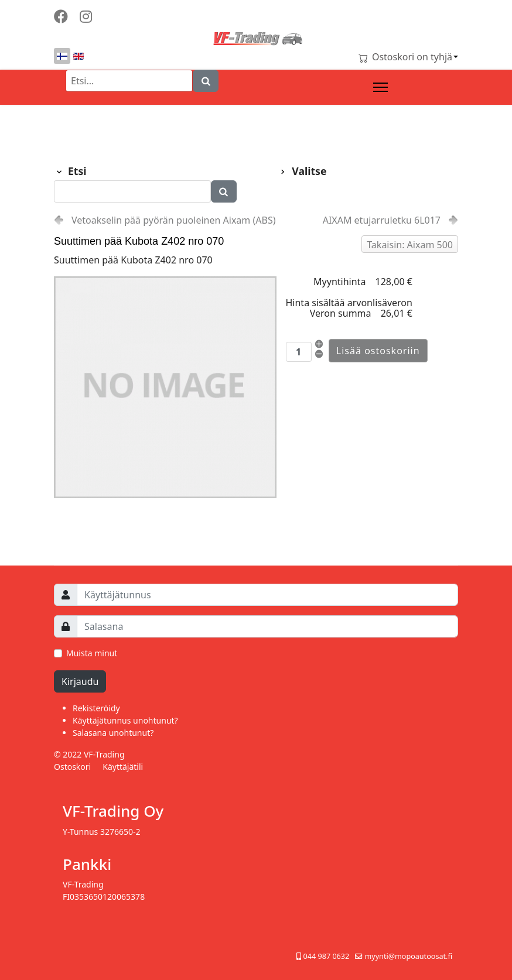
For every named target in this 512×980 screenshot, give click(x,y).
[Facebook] (61, 16)
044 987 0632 (327, 956)
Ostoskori (72, 767)
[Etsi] (129, 81)
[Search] (206, 81)
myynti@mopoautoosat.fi (408, 956)
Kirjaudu (80, 681)
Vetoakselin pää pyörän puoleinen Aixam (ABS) (173, 220)
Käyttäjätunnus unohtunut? (125, 720)
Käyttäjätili (123, 767)
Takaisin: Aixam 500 (410, 245)
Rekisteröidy (96, 708)
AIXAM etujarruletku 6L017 (382, 220)
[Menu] (380, 87)
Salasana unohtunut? (113, 733)
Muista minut (92, 653)
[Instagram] (86, 16)
